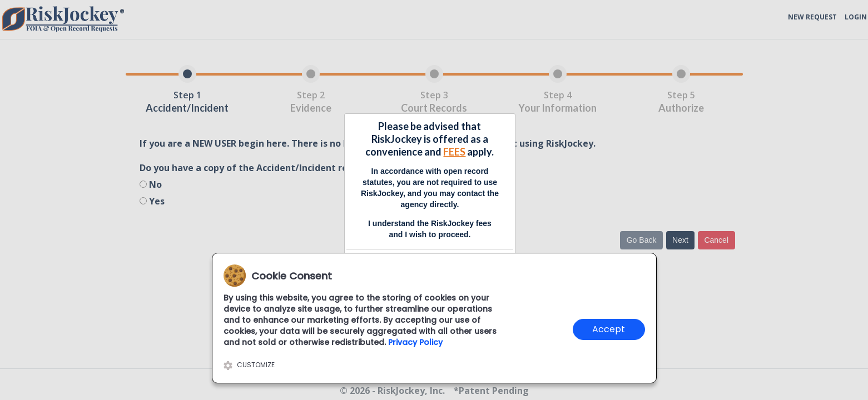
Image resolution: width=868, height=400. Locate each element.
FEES (454, 152)
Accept (609, 329)
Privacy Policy (415, 342)
